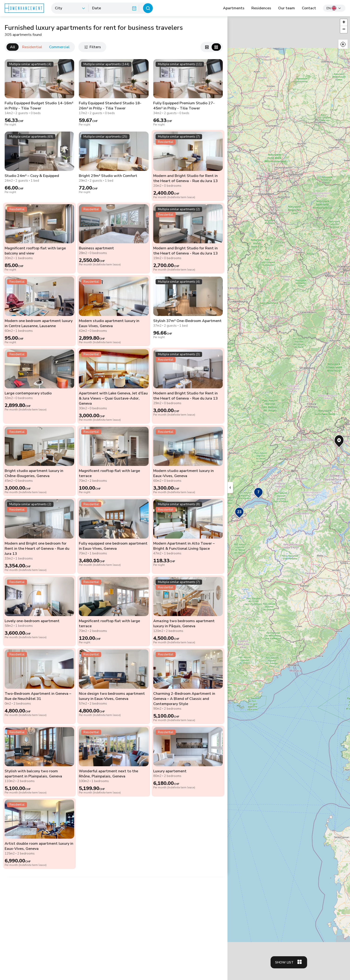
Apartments (234, 8)
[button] (239, 513)
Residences (261, 8)
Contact (309, 8)
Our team (287, 8)
